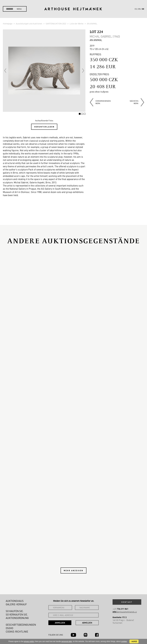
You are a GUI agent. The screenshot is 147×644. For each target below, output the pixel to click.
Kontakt (127, 602)
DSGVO (9, 628)
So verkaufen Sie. (17, 614)
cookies (124, 641)
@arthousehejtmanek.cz (125, 612)
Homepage (8, 24)
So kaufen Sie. (15, 611)
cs (136, 9)
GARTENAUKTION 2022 (56, 24)
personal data (67, 641)
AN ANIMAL (92, 24)
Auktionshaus (15, 601)
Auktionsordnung (17, 618)
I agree (134, 641)
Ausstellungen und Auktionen (29, 24)
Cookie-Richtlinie (17, 632)
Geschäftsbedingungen (21, 625)
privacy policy (29, 641)
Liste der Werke (77, 24)
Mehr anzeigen (73, 570)
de (143, 9)
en (139, 9)
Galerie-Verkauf (16, 604)
